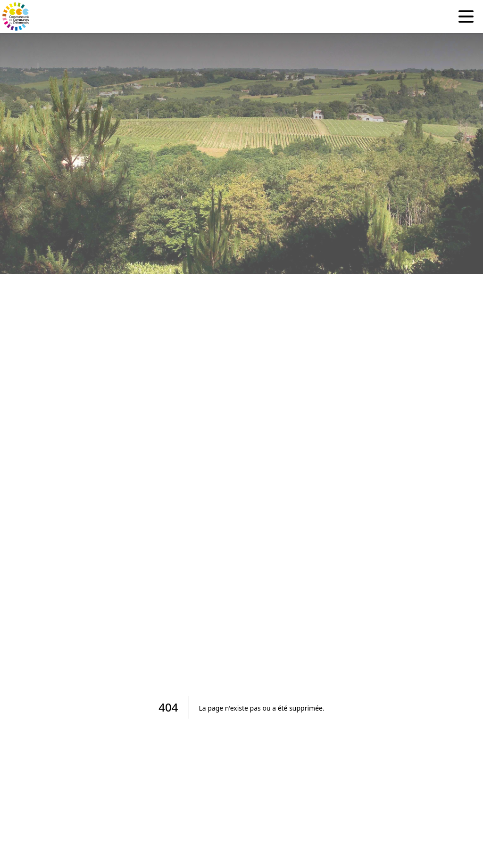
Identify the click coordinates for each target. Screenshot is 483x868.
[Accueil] (17, 16)
